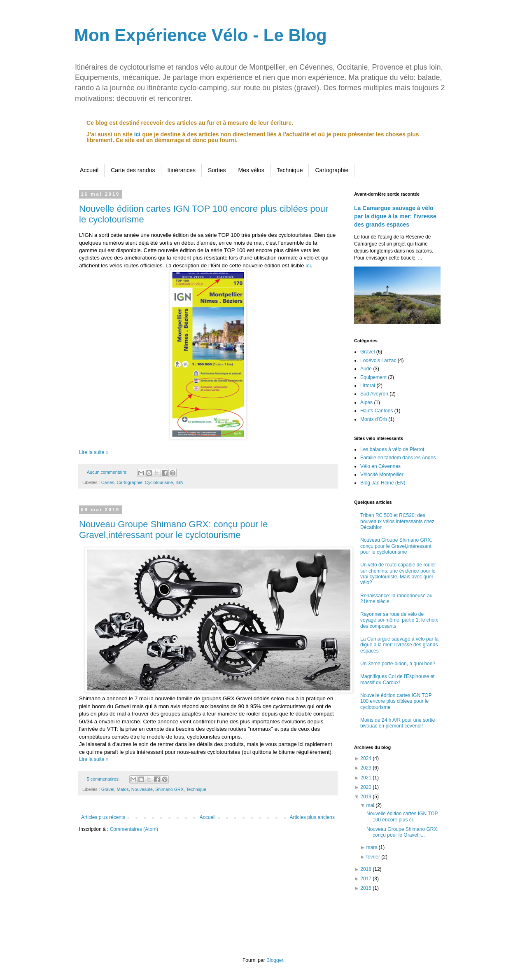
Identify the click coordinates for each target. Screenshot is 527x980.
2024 (366, 758)
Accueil (89, 170)
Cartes (108, 482)
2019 (366, 797)
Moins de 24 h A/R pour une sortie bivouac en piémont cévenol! (398, 723)
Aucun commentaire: (108, 472)
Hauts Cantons (377, 411)
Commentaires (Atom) (134, 829)
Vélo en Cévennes (380, 466)
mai (371, 805)
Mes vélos (251, 170)
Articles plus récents (103, 817)
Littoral (368, 386)
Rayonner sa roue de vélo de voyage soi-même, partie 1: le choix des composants (399, 620)
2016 (366, 888)
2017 (366, 879)
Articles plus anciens (312, 817)
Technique (290, 170)
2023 (366, 768)
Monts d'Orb (374, 419)
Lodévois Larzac (378, 360)
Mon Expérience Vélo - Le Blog (201, 35)
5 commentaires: (104, 779)
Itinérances (182, 170)
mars (373, 847)
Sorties (217, 170)
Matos (122, 789)
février (374, 857)
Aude (366, 369)
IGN (179, 482)
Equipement (373, 377)
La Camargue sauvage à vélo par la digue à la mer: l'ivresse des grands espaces (395, 216)
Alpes (366, 402)
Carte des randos (133, 170)
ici (138, 134)
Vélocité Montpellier (382, 475)
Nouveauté (142, 789)
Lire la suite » (94, 452)
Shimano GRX (169, 789)
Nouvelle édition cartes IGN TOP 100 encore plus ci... (402, 816)
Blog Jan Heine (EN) (383, 483)
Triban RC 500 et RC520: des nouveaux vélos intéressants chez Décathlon (397, 521)
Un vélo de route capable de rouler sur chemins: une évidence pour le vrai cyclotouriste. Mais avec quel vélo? (398, 574)
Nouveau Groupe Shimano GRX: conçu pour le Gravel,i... (402, 832)
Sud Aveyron (374, 394)
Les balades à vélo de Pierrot (392, 449)
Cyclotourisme (159, 482)
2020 (366, 787)
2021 (366, 778)
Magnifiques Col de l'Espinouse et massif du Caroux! (397, 679)
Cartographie (332, 170)
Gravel (108, 789)
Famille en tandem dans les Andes (398, 458)
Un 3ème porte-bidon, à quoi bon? (398, 664)
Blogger (275, 960)
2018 (366, 869)
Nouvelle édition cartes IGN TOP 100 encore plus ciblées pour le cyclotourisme (396, 701)
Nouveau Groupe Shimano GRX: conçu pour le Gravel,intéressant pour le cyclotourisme (174, 530)
